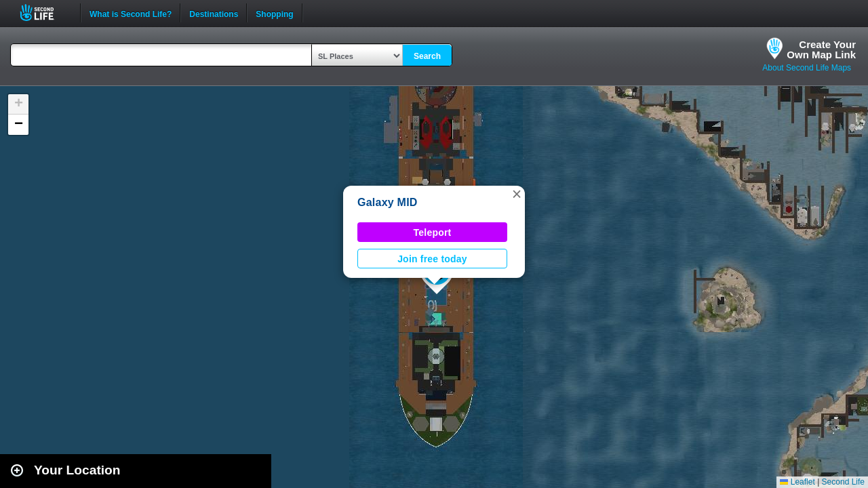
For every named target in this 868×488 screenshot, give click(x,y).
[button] (517, 194)
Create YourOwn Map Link (821, 49)
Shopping (274, 13)
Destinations (214, 13)
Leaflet (797, 482)
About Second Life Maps (807, 68)
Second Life (44, 13)
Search (427, 56)
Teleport (433, 232)
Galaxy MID (388, 202)
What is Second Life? (131, 13)
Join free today (432, 259)
